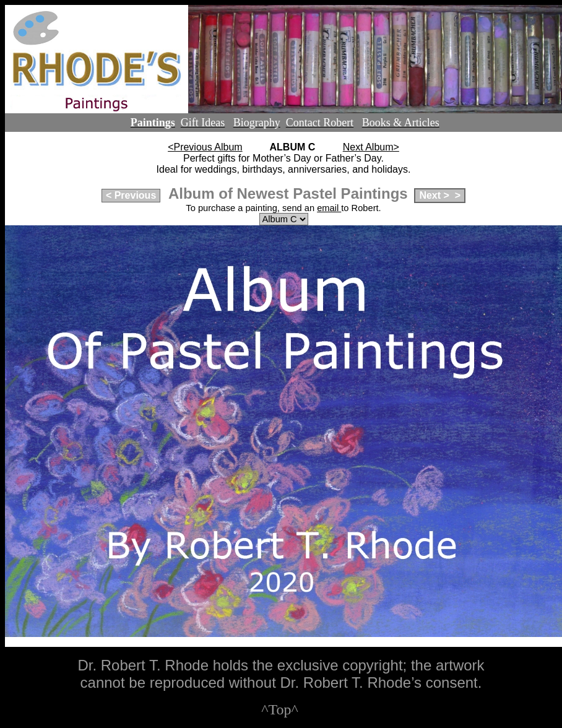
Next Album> (371, 147)
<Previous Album (205, 147)
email (329, 208)
